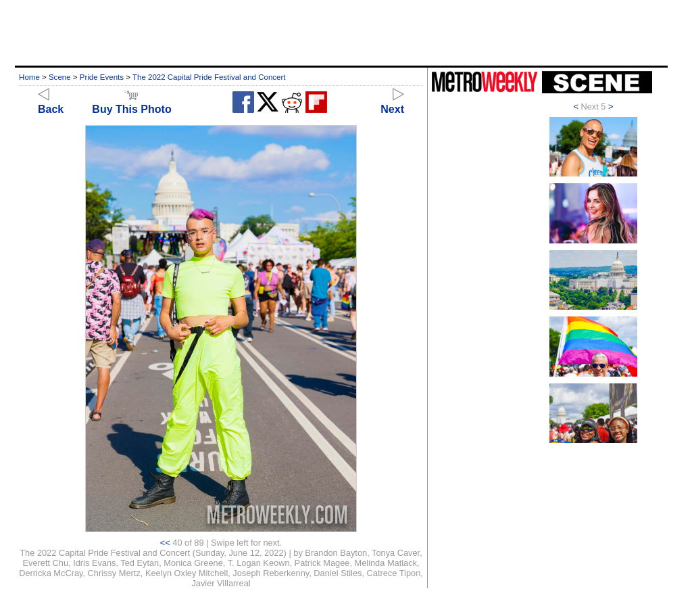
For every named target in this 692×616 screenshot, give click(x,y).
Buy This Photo (131, 103)
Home (29, 77)
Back (51, 103)
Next (392, 103)
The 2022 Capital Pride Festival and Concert (209, 77)
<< (165, 543)
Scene (60, 77)
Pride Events (102, 77)
